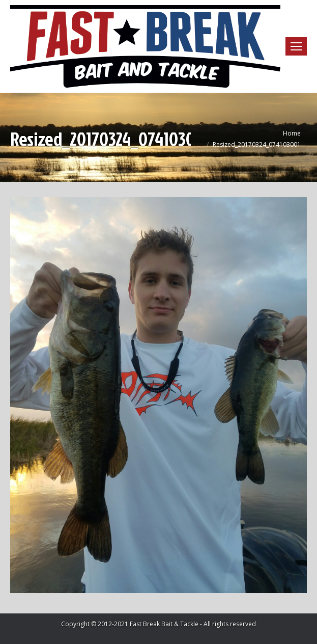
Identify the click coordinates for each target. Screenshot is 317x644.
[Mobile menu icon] (296, 46)
